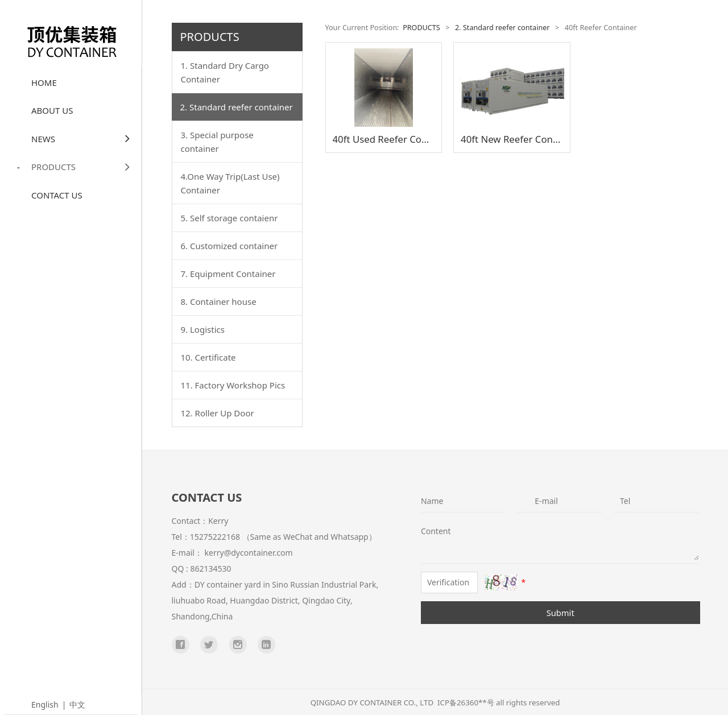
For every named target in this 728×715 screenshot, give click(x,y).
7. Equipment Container (228, 274)
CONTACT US (57, 195)
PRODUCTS (87, 167)
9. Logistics (203, 329)
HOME (44, 82)
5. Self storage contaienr (229, 218)
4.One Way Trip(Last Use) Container (230, 183)
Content (429, 531)
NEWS (87, 139)
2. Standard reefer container (237, 107)
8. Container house (219, 301)
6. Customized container (229, 246)
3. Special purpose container (217, 142)
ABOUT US (52, 110)
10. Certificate (208, 357)
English (45, 704)
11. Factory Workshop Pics (233, 385)
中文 (77, 704)
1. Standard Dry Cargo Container (225, 72)
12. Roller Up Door (218, 413)
